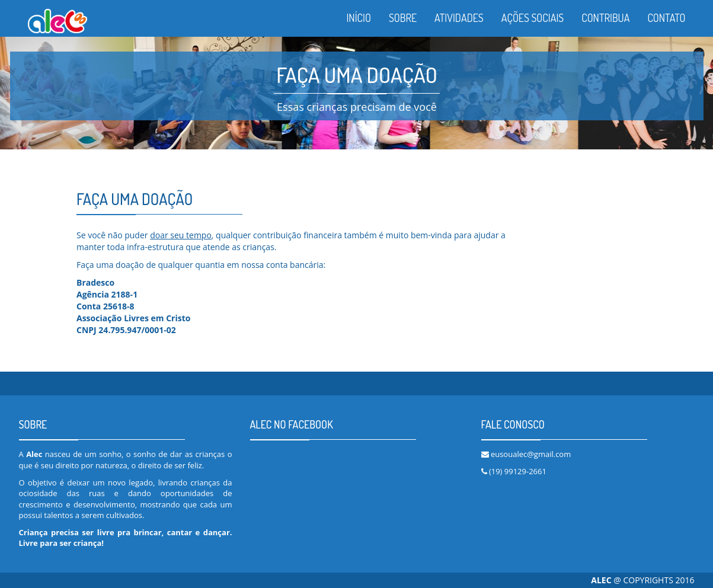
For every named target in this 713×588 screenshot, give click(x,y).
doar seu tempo (181, 235)
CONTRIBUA (605, 18)
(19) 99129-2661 (518, 471)
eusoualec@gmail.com (531, 454)
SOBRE (403, 18)
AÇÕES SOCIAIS (533, 18)
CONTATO (666, 18)
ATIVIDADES (459, 18)
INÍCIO (359, 18)
